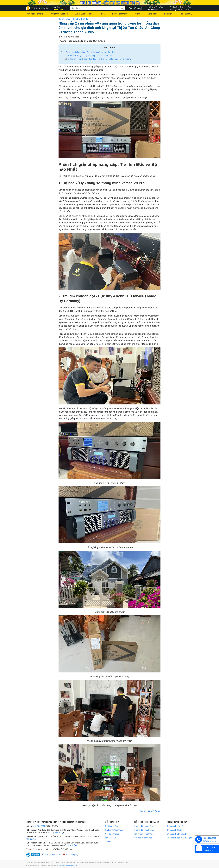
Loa (103, 14)
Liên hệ (108, 842)
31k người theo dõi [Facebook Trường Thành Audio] (52, 855)
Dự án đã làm (64, 19)
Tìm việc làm (111, 838)
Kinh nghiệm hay (177, 8)
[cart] (135, 8)
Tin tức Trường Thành (114, 830)
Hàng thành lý (186, 14)
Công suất (152, 14)
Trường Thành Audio (150, 811)
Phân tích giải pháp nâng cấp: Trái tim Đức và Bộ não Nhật (89, 52)
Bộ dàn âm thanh (120, 14)
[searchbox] (98, 8)
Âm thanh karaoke (35, 14)
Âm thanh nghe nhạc (84, 14)
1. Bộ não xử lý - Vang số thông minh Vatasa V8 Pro (91, 56)
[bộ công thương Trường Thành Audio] (33, 855)
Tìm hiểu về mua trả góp (145, 834)
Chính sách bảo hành (176, 826)
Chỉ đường (58, 832)
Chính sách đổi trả (175, 830)
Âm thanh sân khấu (59, 14)
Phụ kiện (168, 14)
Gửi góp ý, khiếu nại (143, 838)
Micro (137, 14)
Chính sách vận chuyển (177, 834)
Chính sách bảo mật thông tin (179, 838)
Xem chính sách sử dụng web (68, 865)
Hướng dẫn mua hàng (144, 826)
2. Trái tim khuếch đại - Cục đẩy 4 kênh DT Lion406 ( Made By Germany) (100, 59)
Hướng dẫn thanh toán (144, 830)
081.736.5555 (156, 8)
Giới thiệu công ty (113, 826)
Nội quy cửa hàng (113, 834)
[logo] (37, 8)
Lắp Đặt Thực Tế (81, 19)
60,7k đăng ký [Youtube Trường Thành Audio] (70, 855)
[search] (122, 8)
